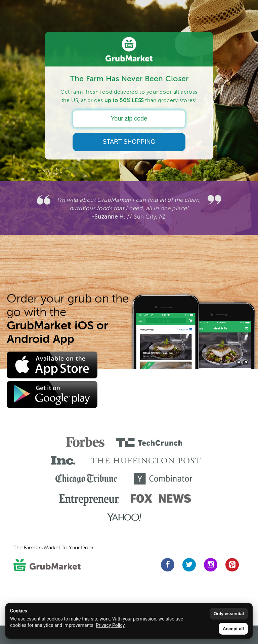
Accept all (233, 629)
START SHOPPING (129, 142)
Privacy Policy (110, 625)
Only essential (229, 614)
